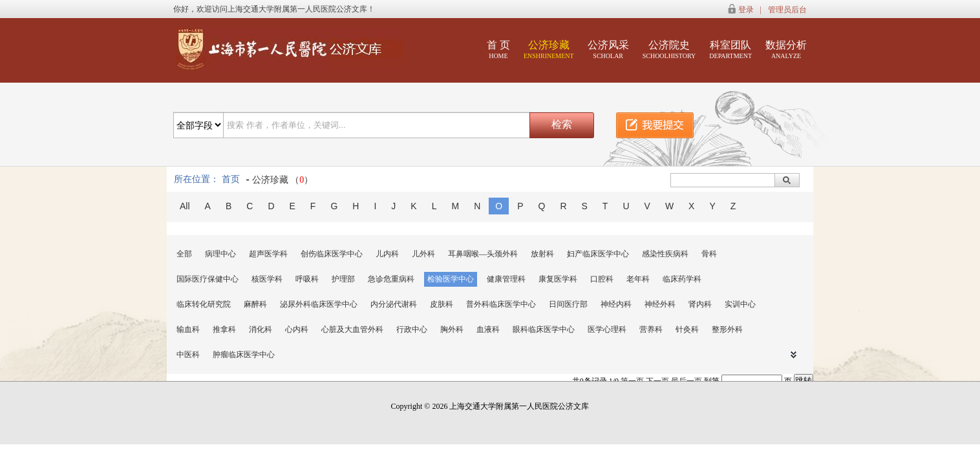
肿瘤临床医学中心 (244, 355)
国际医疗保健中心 (208, 279)
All (185, 206)
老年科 (638, 279)
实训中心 (740, 304)
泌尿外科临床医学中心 (319, 304)
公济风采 (608, 49)
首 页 (498, 49)
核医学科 (267, 279)
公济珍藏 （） (283, 180)
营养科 (651, 329)
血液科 (488, 329)
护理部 (343, 279)
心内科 (297, 329)
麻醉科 (255, 304)
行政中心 (412, 329)
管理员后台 (787, 10)
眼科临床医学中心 (544, 329)
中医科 (188, 355)
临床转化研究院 (204, 304)
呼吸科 (307, 279)
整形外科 (727, 329)
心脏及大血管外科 (352, 329)
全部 (184, 254)
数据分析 (786, 49)
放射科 (542, 254)
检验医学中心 (451, 279)
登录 (746, 10)
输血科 (188, 329)
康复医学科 (558, 279)
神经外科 (660, 304)
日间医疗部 (568, 304)
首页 (231, 179)
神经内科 (616, 304)
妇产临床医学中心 (598, 254)
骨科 (709, 254)
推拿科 (224, 329)
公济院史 (669, 49)
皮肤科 (442, 304)
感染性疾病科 (665, 254)
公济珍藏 (549, 49)
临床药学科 (682, 279)
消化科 (261, 329)
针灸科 (687, 329)
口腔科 (602, 279)
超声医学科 (268, 254)
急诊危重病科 (391, 279)
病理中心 (220, 254)
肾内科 (700, 304)
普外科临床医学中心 (501, 304)
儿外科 (423, 254)
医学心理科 (607, 329)
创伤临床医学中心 (332, 254)
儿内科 (387, 254)
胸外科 (452, 329)
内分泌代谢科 (394, 304)
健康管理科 (506, 279)
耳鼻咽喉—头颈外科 (483, 254)
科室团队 (730, 49)
